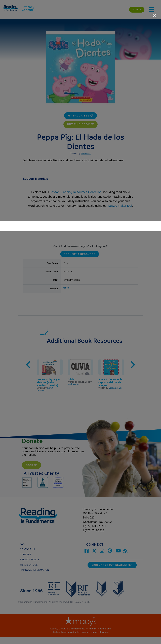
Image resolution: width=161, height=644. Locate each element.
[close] (154, 14)
